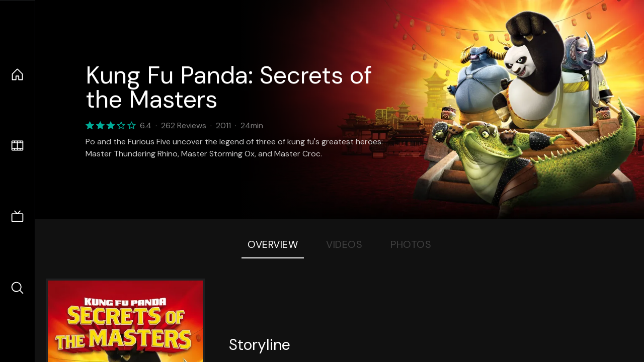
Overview (273, 244)
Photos (411, 244)
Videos (344, 244)
